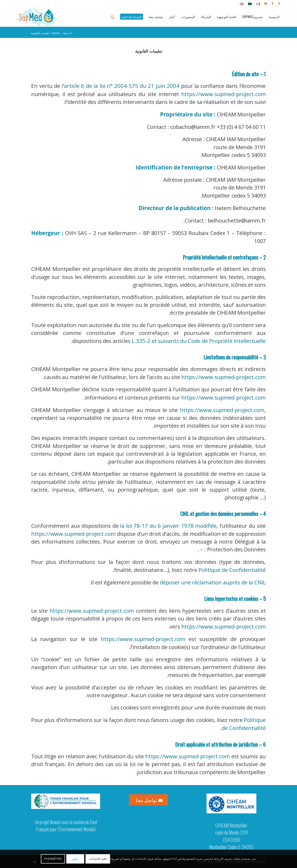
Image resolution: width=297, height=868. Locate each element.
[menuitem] (257, 4)
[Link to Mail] (266, 3)
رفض (75, 859)
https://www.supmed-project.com (224, 94)
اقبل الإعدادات (98, 859)
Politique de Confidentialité (232, 570)
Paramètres (53, 859)
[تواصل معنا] (148, 800)
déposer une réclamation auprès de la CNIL (213, 582)
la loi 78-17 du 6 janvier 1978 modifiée (168, 526)
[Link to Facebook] (279, 3)
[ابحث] (113, 17)
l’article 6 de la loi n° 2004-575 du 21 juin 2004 (121, 86)
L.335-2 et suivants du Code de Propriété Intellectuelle (199, 341)
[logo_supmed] (36, 17)
